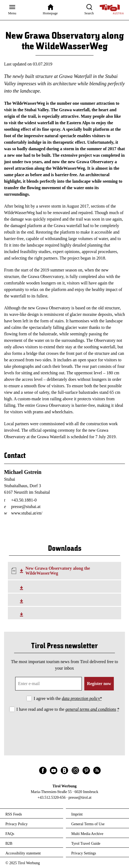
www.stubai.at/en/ (27, 513)
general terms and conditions (91, 709)
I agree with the (68, 698)
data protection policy (81, 698)
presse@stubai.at (26, 507)
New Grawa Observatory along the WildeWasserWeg (58, 571)
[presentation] (64, 728)
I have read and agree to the (68, 709)
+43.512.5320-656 (52, 797)
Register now (99, 684)
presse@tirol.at (80, 797)
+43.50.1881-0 (24, 500)
